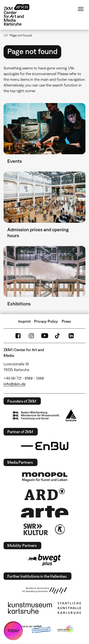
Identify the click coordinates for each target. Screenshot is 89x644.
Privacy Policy (46, 321)
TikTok (58, 336)
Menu (81, 9)
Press (66, 321)
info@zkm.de (14, 384)
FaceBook (18, 336)
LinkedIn (71, 336)
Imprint (24, 321)
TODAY (13, 631)
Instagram (31, 336)
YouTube (45, 336)
